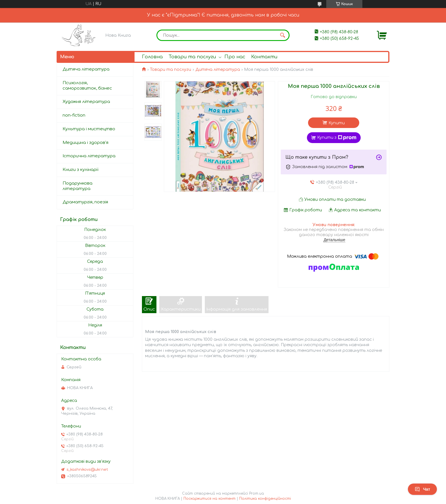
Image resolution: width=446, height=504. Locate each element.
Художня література (86, 102)
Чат (422, 489)
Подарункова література (78, 186)
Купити (337, 123)
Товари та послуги (192, 57)
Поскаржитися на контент (209, 499)
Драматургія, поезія (85, 202)
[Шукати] (282, 35)
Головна (152, 57)
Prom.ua (257, 493)
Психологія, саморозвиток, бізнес (87, 86)
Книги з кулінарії (80, 170)
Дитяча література (218, 70)
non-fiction (74, 115)
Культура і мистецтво (89, 129)
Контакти (264, 57)
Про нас (235, 57)
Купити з (337, 138)
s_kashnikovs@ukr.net (87, 470)
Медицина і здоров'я (85, 143)
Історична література (89, 156)
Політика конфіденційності (265, 499)
